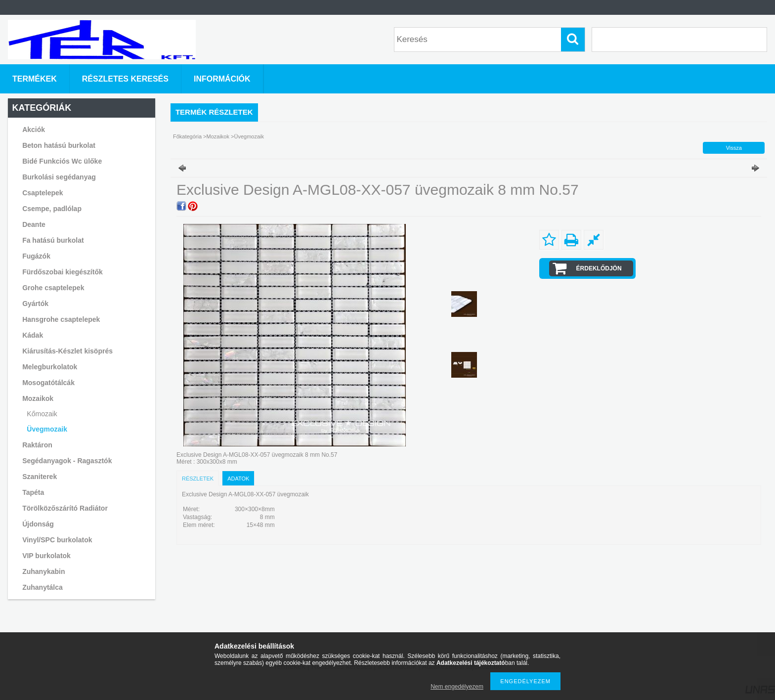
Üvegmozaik (47, 429)
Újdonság (38, 524)
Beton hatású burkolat (59, 145)
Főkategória (187, 136)
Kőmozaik (42, 414)
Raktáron (37, 445)
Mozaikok (218, 136)
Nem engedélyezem (457, 687)
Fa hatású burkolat (53, 240)
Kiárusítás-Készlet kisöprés (67, 351)
